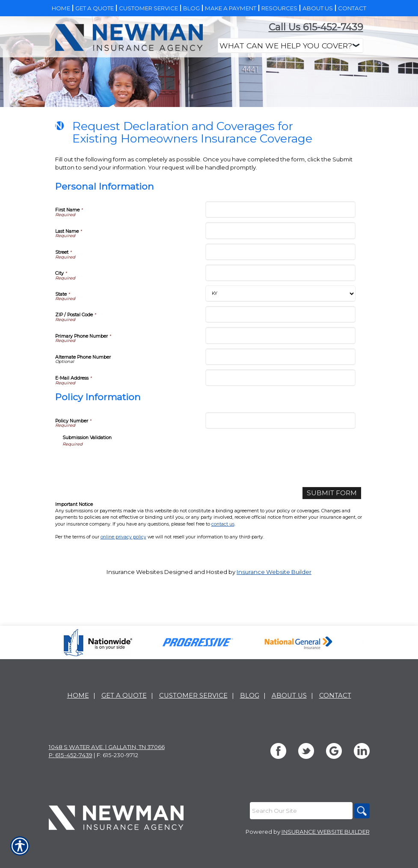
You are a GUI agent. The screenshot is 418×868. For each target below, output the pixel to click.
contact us (223, 587)
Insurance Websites (135, 635)
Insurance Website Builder (274, 635)
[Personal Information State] (280, 358)
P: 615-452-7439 (71, 782)
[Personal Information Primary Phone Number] (280, 400)
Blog (250, 722)
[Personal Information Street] (280, 316)
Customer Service (193, 722)
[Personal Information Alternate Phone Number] (280, 421)
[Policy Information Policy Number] (280, 485)
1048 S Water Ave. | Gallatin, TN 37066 (107, 773)
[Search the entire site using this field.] (299, 837)
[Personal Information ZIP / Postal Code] (280, 379)
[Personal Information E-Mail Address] (280, 442)
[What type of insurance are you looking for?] (291, 46)
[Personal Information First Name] (280, 274)
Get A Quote (124, 722)
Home (78, 722)
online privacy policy (123, 600)
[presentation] (127, 528)
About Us (289, 722)
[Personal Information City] (280, 337)
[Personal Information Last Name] (280, 295)
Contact (335, 722)
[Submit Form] (336, 557)
